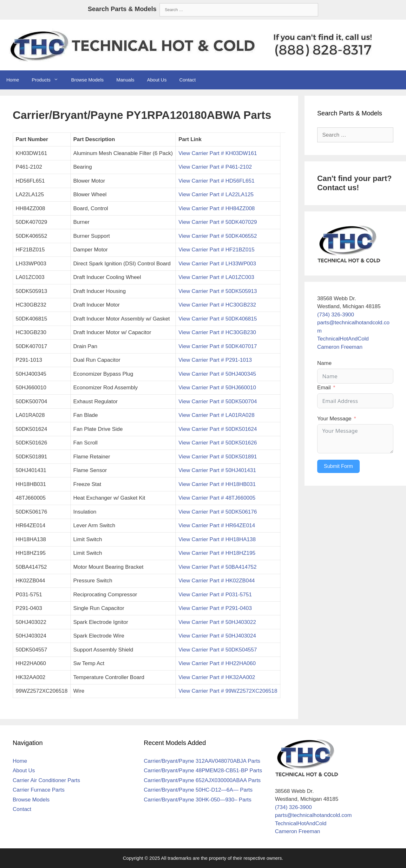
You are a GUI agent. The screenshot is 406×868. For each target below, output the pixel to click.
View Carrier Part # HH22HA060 (217, 663)
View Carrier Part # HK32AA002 (217, 677)
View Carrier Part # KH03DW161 (218, 153)
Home (13, 80)
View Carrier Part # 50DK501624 (218, 429)
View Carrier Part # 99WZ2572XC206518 (228, 691)
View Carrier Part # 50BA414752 (218, 567)
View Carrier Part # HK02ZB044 (217, 581)
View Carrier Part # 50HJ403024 (217, 636)
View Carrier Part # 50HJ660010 (217, 388)
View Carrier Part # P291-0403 (215, 608)
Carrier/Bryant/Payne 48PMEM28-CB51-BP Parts (203, 771)
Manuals (125, 80)
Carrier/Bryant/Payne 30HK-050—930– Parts (197, 800)
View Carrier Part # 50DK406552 (218, 236)
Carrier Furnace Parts (39, 790)
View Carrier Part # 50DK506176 (218, 512)
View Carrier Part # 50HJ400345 (217, 374)
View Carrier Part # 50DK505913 (218, 291)
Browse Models (87, 80)
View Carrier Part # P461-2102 (215, 167)
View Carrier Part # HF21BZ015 (217, 250)
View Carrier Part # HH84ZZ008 (217, 208)
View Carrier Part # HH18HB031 (217, 484)
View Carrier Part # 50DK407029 (218, 222)
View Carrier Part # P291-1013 (215, 360)
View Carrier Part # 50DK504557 (218, 650)
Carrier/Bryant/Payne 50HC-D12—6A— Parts (198, 790)
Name (324, 363)
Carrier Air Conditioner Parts (46, 780)
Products (48, 80)
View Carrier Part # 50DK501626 (218, 443)
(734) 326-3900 (336, 315)
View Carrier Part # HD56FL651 (217, 181)
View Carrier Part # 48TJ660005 (217, 498)
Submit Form (338, 466)
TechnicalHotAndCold (343, 339)
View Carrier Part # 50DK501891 (218, 457)
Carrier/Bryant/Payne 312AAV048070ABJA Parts (202, 761)
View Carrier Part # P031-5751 (215, 595)
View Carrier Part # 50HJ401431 (217, 470)
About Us (157, 80)
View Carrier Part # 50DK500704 (218, 402)
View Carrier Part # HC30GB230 (217, 332)
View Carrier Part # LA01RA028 (217, 415)
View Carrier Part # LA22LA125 (216, 194)
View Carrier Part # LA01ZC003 (216, 277)
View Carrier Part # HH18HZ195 (217, 553)
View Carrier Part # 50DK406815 (218, 319)
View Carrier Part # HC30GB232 (217, 305)
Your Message (334, 419)
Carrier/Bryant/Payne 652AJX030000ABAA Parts (202, 780)
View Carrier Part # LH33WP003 (217, 264)
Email (324, 388)
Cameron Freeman (340, 347)
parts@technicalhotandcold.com (313, 815)
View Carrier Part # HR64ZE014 (217, 525)
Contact (187, 80)
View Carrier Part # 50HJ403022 (217, 622)
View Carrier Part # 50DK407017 (218, 346)
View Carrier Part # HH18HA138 (217, 539)
